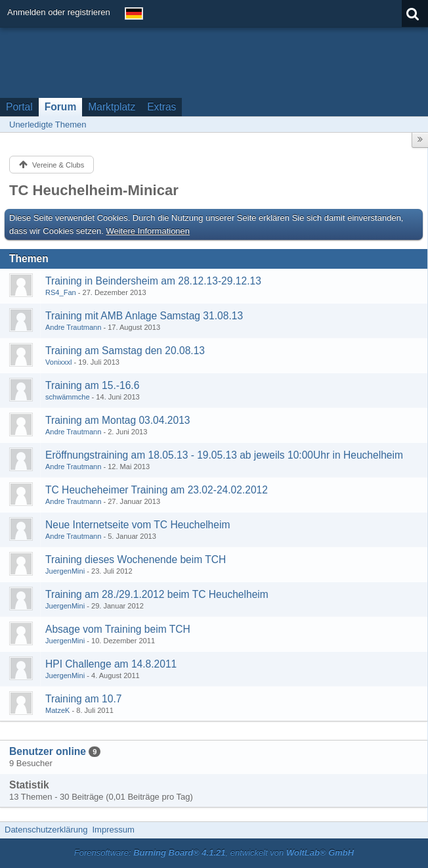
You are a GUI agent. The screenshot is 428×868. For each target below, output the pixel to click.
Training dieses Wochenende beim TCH (136, 560)
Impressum (113, 830)
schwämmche (68, 397)
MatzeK (57, 710)
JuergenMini (65, 571)
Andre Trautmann (73, 327)
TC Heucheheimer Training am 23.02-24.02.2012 (157, 490)
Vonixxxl (59, 362)
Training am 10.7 (83, 699)
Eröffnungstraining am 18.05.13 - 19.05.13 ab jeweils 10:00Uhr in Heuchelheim (224, 455)
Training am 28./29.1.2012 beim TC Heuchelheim (157, 594)
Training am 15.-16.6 (92, 385)
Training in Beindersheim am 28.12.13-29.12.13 (153, 281)
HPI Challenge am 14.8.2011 (111, 664)
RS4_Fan (61, 292)
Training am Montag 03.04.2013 (118, 420)
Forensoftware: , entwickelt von (214, 853)
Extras (161, 107)
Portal (19, 107)
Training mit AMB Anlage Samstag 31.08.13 (144, 316)
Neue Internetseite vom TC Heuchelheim (138, 525)
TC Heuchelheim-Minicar (94, 190)
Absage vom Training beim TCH (118, 629)
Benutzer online (48, 751)
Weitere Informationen (148, 231)
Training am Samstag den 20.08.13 (125, 351)
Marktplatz (112, 107)
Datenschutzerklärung (46, 830)
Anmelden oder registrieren (59, 12)
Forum (61, 107)
